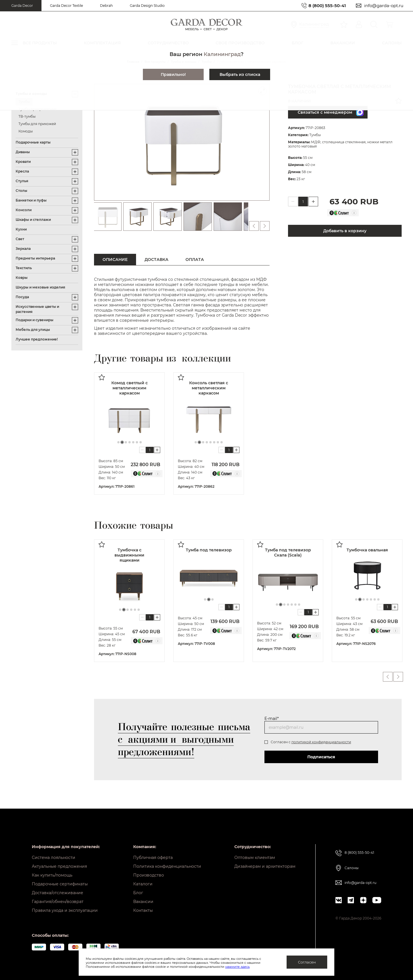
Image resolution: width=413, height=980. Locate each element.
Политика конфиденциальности (167, 866)
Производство (149, 875)
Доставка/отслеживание (58, 893)
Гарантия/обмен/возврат (58, 902)
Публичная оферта (153, 857)
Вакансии (143, 902)
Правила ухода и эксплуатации (65, 910)
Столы (21, 191)
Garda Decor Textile (66, 6)
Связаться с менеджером (331, 112)
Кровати (23, 162)
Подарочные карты (33, 142)
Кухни (21, 229)
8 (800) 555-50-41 (327, 6)
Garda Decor (22, 6)
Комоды (26, 131)
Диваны (23, 152)
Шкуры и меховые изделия (40, 287)
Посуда (22, 297)
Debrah (106, 6)
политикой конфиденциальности (321, 742)
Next (398, 677)
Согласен (307, 962)
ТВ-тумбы (27, 116)
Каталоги (143, 884)
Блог (138, 893)
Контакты (143, 910)
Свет (20, 239)
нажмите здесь (237, 967)
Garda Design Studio (147, 6)
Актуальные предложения (59, 866)
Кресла (22, 171)
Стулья (22, 181)
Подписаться (321, 757)
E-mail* (272, 719)
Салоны (352, 868)
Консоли (24, 210)
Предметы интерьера (35, 258)
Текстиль (24, 268)
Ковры (22, 278)
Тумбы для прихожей (37, 124)
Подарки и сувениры (35, 320)
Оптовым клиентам (255, 857)
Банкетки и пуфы (31, 200)
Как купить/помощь (52, 875)
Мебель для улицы (33, 330)
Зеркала (23, 249)
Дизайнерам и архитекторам (265, 866)
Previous (388, 677)
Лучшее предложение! (37, 339)
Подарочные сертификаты (60, 884)
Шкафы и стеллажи (33, 220)
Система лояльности (54, 857)
